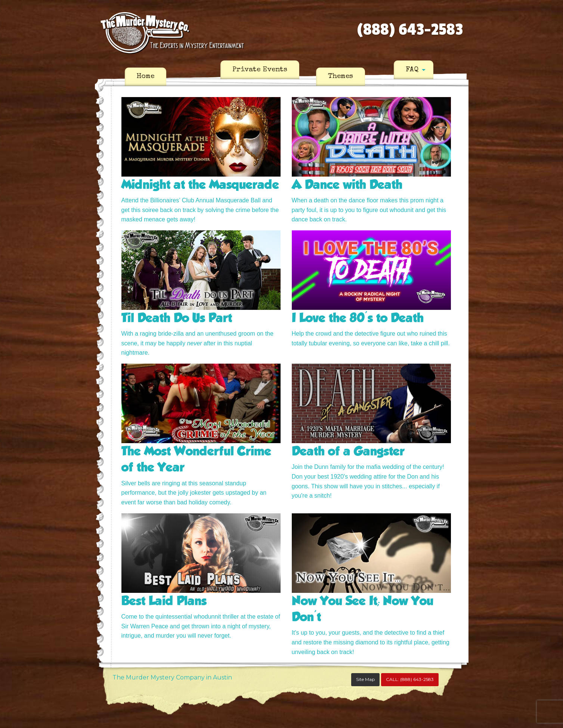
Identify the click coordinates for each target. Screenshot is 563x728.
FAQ (412, 70)
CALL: (410, 679)
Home (146, 77)
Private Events (260, 70)
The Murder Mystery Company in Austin (172, 677)
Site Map (365, 679)
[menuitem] (146, 77)
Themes (341, 77)
